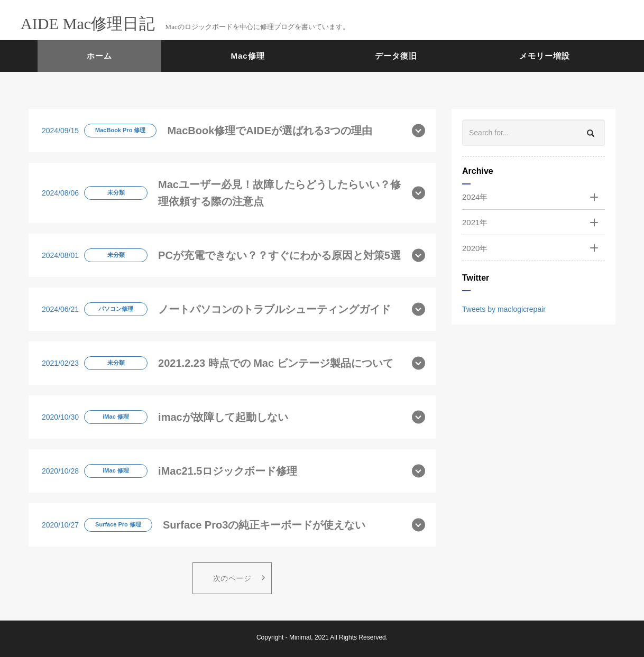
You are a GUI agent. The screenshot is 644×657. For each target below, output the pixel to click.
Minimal (300, 637)
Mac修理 (248, 56)
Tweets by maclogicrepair (504, 309)
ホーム (99, 56)
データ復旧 (396, 56)
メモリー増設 (545, 56)
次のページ (239, 578)
